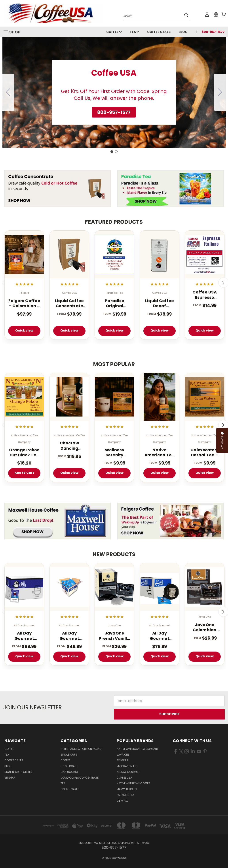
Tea (134, 32)
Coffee (114, 32)
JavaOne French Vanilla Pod (115, 636)
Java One (123, 755)
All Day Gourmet (128, 772)
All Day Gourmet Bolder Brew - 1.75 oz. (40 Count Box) (24, 636)
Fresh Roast (69, 766)
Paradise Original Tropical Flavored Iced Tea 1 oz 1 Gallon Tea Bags (114, 303)
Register (26, 772)
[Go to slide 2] (8, 92)
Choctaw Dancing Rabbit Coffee (69, 446)
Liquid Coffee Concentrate (80, 778)
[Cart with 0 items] (224, 14)
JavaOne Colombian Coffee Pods (205, 627)
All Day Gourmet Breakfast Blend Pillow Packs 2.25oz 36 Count (160, 636)
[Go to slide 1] (112, 152)
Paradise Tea (125, 795)
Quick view (24, 330)
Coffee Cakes (159, 32)
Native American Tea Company (138, 749)
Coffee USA (124, 778)
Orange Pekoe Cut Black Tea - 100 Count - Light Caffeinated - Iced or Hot (24, 452)
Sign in (9, 772)
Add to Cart (24, 473)
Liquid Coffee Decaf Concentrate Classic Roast (160, 303)
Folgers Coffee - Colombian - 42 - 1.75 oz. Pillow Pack (24, 303)
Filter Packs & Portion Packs (81, 749)
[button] (114, 112)
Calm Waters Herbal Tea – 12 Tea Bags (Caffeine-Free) (205, 452)
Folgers (122, 760)
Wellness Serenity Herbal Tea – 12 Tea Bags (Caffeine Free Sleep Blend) (114, 452)
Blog (183, 32)
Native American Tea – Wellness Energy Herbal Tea (159, 452)
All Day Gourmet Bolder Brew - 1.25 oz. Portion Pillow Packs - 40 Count (69, 636)
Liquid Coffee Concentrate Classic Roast (69, 303)
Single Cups (69, 755)
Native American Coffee (133, 783)
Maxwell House (127, 789)
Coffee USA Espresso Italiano (205, 295)
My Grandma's (127, 766)
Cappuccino (69, 772)
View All (122, 801)
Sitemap (10, 778)
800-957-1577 (213, 32)
